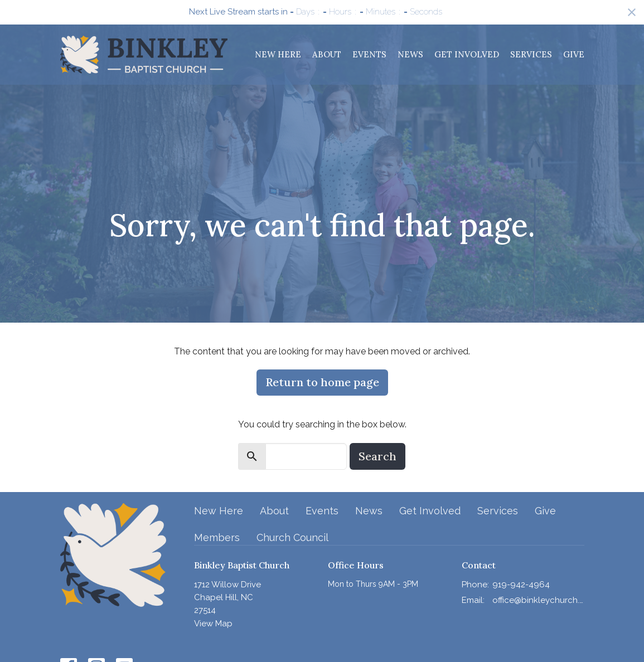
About (327, 54)
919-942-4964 (521, 585)
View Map (213, 624)
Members (217, 537)
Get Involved (467, 54)
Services (531, 54)
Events (369, 54)
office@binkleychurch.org (538, 600)
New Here (278, 54)
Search (377, 456)
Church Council (292, 537)
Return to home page (322, 382)
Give (574, 54)
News (410, 54)
